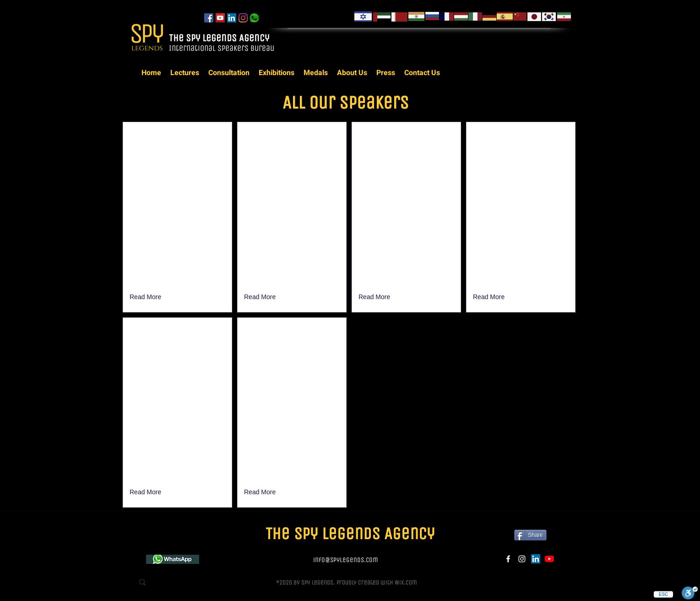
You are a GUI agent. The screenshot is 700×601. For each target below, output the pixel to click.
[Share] (530, 535)
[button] (147, 297)
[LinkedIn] (232, 18)
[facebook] (209, 18)
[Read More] (147, 492)
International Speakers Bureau (222, 48)
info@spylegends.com (346, 560)
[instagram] (243, 18)
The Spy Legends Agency (220, 38)
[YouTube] (220, 18)
